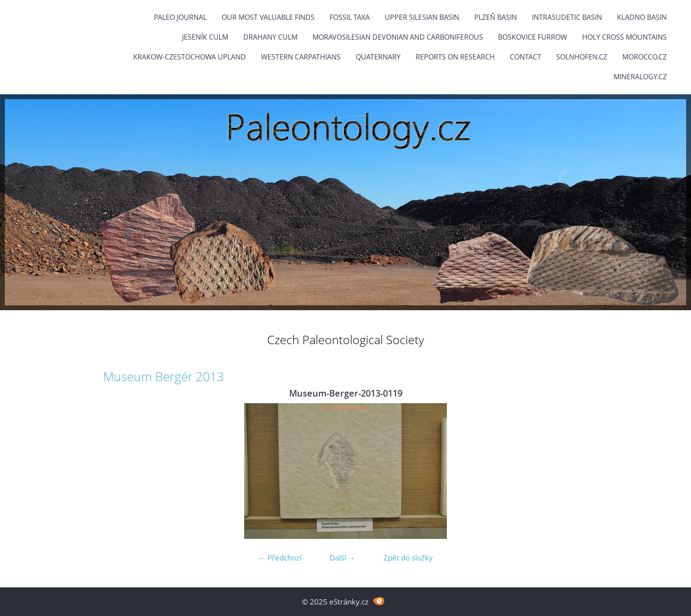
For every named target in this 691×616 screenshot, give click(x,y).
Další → (342, 558)
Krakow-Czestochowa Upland (189, 57)
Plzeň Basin (496, 17)
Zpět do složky (408, 558)
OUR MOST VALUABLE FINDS (268, 17)
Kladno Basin (642, 17)
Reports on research (455, 57)
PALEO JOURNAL (180, 17)
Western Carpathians (301, 57)
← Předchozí (280, 558)
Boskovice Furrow (533, 37)
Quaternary (378, 57)
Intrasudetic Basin (567, 17)
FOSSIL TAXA (350, 17)
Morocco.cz (645, 57)
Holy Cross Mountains (624, 37)
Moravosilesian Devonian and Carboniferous (398, 37)
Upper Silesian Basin (422, 17)
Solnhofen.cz (582, 57)
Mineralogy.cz (640, 77)
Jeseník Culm (205, 37)
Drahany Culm (270, 37)
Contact (526, 57)
